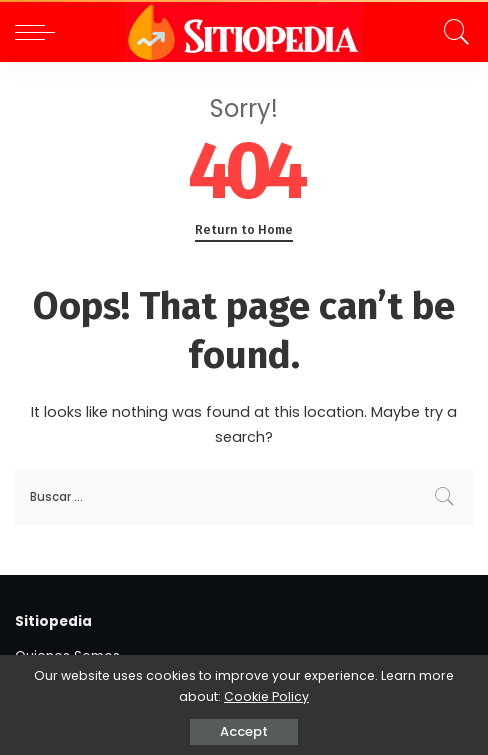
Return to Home (244, 229)
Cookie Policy (266, 696)
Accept (244, 731)
